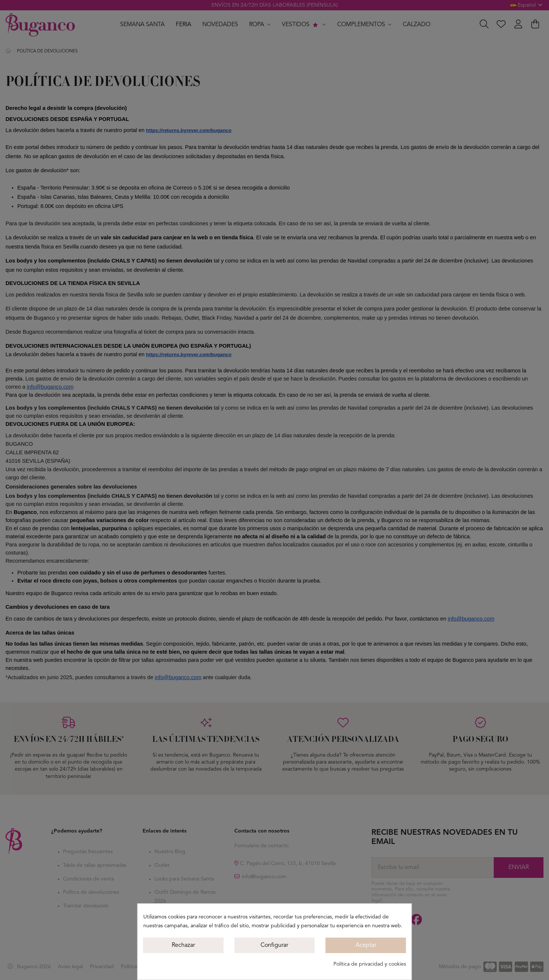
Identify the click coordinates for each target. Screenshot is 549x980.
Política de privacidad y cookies (370, 964)
